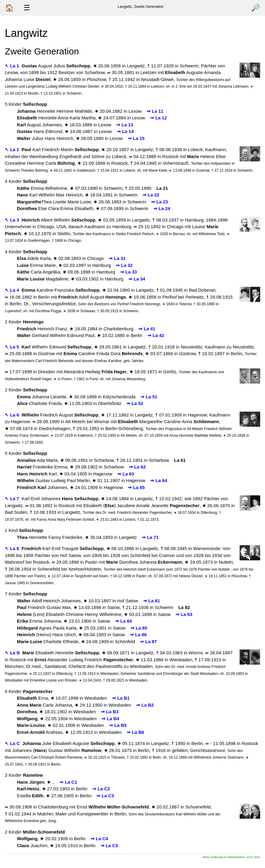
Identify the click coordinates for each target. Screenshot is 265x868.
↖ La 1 (13, 66)
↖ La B (13, 653)
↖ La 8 (13, 548)
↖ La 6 (13, 415)
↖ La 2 (13, 149)
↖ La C (13, 743)
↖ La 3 (13, 220)
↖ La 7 (13, 499)
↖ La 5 (13, 347)
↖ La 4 (13, 290)
